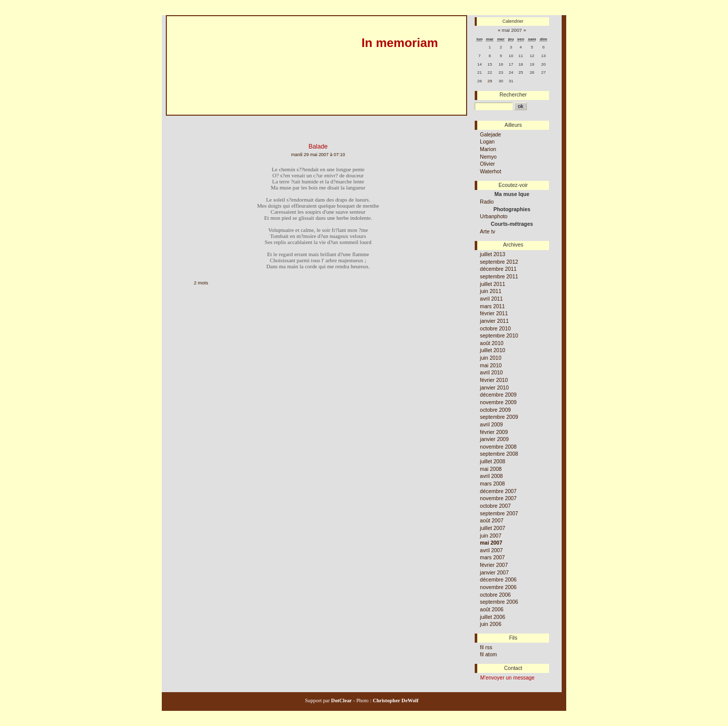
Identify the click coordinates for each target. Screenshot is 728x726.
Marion (488, 149)
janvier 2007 (494, 573)
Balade (318, 147)
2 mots (201, 283)
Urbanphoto (494, 216)
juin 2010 (490, 358)
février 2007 (494, 565)
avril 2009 (491, 425)
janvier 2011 (494, 321)
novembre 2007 (498, 498)
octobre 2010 (495, 329)
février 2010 (494, 380)
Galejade (490, 135)
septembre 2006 (499, 602)
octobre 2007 (495, 506)
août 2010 (491, 343)
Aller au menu (224, 119)
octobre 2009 (495, 410)
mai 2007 (491, 543)
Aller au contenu (182, 119)
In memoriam (400, 43)
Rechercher (513, 95)
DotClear (341, 700)
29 (490, 81)
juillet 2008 (492, 462)
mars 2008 (492, 484)
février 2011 (494, 313)
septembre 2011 (499, 277)
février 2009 (494, 432)
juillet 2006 (492, 617)
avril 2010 (491, 373)
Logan (487, 142)
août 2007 (491, 521)
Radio (487, 202)
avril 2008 (491, 476)
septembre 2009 (499, 417)
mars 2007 (492, 558)
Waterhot (490, 172)
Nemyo (488, 157)
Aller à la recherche (270, 119)
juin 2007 (490, 536)
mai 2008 (491, 469)
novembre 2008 (498, 447)
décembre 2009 (498, 395)
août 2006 (491, 610)
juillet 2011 (492, 284)
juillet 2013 (492, 254)
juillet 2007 (492, 528)
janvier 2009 (494, 439)
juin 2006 (490, 624)
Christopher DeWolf (395, 700)
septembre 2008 (499, 454)
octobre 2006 (495, 595)
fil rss (486, 647)
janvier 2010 (494, 388)
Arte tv (487, 232)
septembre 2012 (499, 262)
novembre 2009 (498, 402)
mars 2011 (492, 306)
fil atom (488, 655)
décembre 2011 (498, 269)
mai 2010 (491, 366)
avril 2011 (491, 299)
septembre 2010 (499, 336)
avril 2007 (491, 550)
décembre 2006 (498, 580)
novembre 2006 (498, 587)
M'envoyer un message (508, 678)
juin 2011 (490, 291)
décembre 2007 (498, 491)
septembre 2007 (499, 514)
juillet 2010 (492, 350)
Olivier (487, 164)
